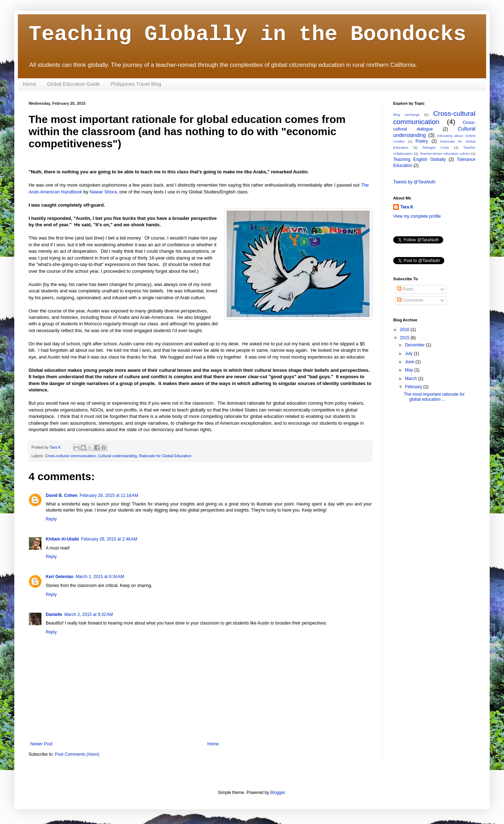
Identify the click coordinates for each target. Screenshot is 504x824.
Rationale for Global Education (165, 456)
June (410, 362)
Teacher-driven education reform (445, 154)
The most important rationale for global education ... (434, 397)
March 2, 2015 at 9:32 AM (89, 615)
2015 (405, 338)
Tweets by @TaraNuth (414, 182)
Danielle (54, 615)
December (416, 345)
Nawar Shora (103, 192)
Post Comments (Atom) (77, 754)
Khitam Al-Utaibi (62, 539)
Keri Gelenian (60, 577)
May (410, 370)
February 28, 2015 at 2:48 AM (109, 539)
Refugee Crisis (436, 147)
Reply (51, 519)
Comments (410, 300)
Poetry (422, 141)
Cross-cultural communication (70, 456)
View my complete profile (417, 216)
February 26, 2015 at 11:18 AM (109, 495)
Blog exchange (406, 115)
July (409, 354)
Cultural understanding (117, 456)
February (414, 387)
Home (29, 84)
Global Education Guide (73, 84)
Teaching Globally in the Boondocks (247, 34)
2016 (405, 330)
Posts (405, 289)
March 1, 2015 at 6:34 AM (100, 577)
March (412, 379)
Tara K (407, 207)
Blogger (278, 793)
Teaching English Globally (419, 159)
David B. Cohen (62, 495)
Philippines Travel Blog (136, 84)
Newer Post (41, 744)
